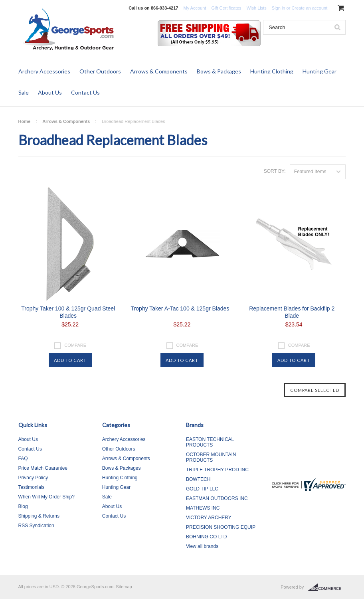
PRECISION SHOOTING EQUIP (221, 527)
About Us (50, 92)
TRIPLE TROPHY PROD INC (217, 470)
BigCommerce (327, 587)
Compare (75, 345)
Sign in (279, 8)
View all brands (202, 546)
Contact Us (85, 92)
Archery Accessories (44, 71)
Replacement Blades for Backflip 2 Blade (292, 312)
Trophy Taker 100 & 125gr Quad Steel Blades (68, 312)
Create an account (309, 8)
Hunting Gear (319, 71)
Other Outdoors (100, 71)
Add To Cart (70, 360)
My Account (195, 8)
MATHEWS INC (203, 508)
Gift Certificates (226, 8)
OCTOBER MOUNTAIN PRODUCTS (211, 457)
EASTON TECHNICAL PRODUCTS (210, 442)
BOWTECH (198, 479)
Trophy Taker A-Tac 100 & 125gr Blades (180, 308)
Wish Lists (257, 8)
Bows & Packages (219, 71)
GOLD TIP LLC (202, 489)
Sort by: (275, 171)
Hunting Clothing (272, 71)
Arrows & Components (159, 71)
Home (25, 121)
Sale (24, 92)
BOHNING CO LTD (206, 537)
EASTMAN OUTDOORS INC (217, 498)
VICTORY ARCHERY (209, 518)
